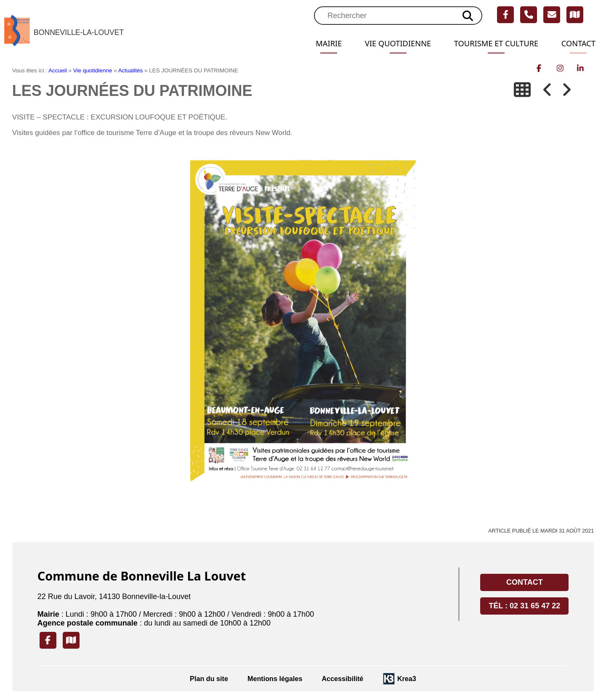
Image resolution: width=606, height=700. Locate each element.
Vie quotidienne (385, 44)
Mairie (312, 44)
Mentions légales (275, 679)
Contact (577, 44)
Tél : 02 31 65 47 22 (524, 606)
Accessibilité (342, 679)
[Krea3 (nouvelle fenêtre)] (399, 679)
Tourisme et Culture (490, 44)
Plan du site (209, 679)
